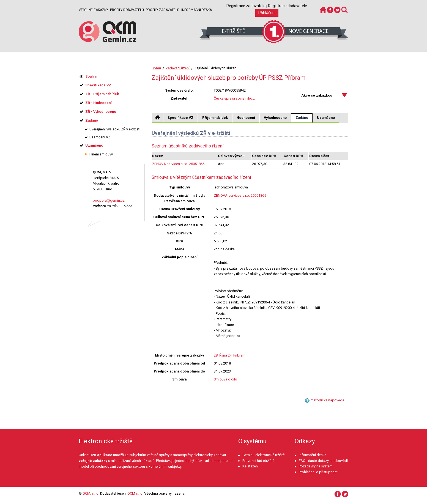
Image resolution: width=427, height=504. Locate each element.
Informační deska (197, 10)
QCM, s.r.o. (91, 493)
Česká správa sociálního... (234, 98)
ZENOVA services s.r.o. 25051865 (178, 164)
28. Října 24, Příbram (230, 355)
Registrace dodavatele (288, 6)
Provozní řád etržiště (258, 461)
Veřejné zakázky (93, 10)
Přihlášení (267, 13)
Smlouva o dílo (225, 379)
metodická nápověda (327, 400)
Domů (156, 68)
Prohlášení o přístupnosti (319, 472)
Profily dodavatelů (127, 10)
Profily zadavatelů (163, 10)
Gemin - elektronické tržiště (264, 455)
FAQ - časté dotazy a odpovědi (323, 461)
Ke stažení (251, 466)
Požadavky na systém (316, 466)
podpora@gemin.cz (109, 200)
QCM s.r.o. (135, 493)
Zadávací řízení (178, 68)
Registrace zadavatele (246, 6)
